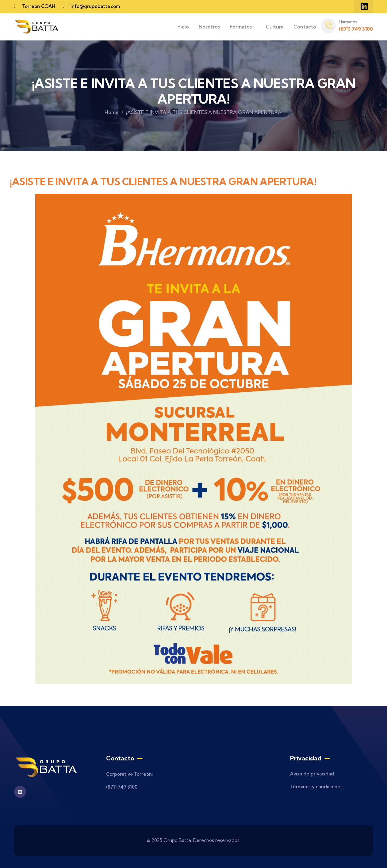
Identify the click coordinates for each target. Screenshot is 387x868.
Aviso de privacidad (312, 774)
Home (112, 112)
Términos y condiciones (316, 787)
